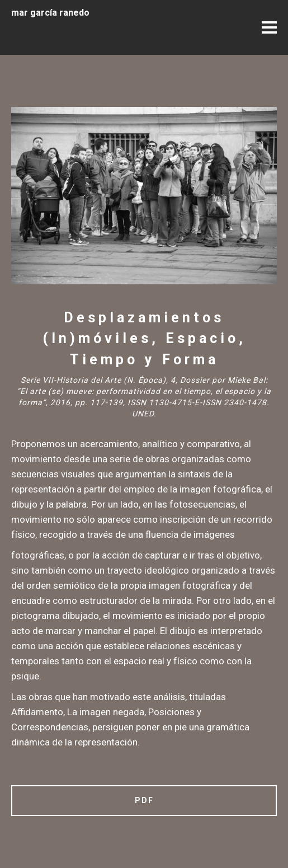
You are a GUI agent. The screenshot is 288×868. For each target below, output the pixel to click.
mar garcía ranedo (50, 13)
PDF (144, 800)
